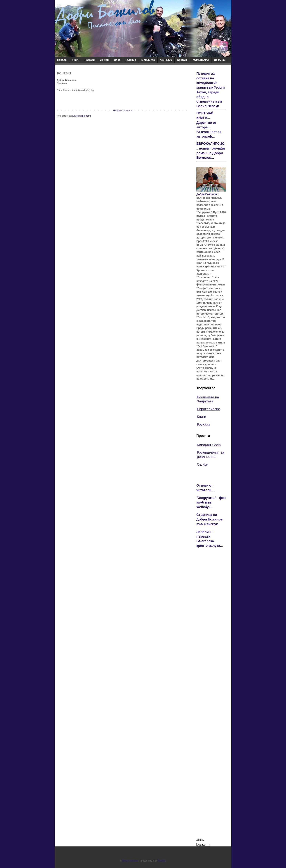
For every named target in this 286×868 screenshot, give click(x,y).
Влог (117, 60)
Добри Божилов (207, 194)
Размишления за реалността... (211, 455)
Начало (62, 60)
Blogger (161, 861)
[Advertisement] (211, 609)
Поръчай (220, 60)
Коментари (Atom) (82, 116)
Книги (76, 60)
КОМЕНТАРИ (201, 60)
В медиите (148, 60)
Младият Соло (209, 445)
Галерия (131, 60)
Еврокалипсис (208, 409)
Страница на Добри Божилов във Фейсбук (210, 519)
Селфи (203, 464)
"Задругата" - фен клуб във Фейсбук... (211, 502)
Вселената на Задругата (208, 399)
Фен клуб (166, 60)
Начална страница (123, 111)
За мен (104, 60)
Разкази (90, 60)
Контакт (182, 60)
